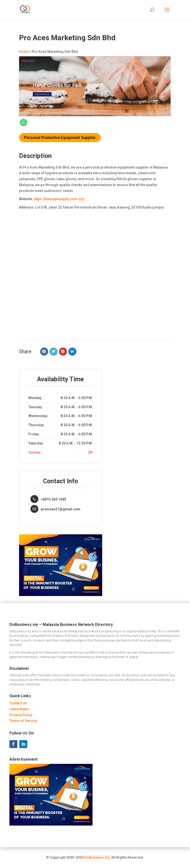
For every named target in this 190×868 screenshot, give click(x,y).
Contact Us (18, 703)
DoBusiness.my (97, 857)
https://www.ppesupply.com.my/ (59, 199)
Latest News (19, 709)
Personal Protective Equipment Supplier (60, 138)
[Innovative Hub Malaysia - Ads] (61, 595)
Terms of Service (23, 721)
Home (24, 52)
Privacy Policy (21, 715)
